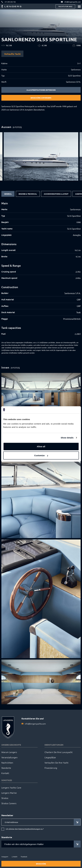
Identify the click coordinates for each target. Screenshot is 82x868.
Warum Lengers (9, 752)
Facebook (24, 857)
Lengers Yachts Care (11, 787)
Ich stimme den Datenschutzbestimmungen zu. (25, 829)
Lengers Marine (9, 793)
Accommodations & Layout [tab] (56, 194)
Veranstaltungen (9, 757)
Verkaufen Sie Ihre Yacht (56, 763)
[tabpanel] (41, 269)
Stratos (5, 798)
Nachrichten (7, 763)
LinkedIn (15, 857)
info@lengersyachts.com (35, 724)
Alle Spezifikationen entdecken (41, 90)
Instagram (5, 857)
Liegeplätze (50, 757)
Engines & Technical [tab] (28, 194)
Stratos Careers (9, 803)
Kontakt (5, 773)
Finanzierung (51, 768)
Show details (67, 438)
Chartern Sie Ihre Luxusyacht (59, 752)
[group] (41, 156)
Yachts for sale (65, 6)
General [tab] (8, 194)
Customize (41, 455)
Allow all (41, 446)
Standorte (6, 768)
